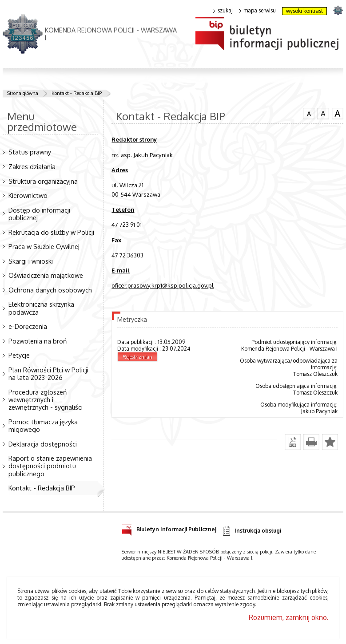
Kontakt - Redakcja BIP (77, 93)
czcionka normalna (309, 113)
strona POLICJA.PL (338, 10)
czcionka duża (338, 114)
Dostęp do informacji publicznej (39, 214)
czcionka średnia (323, 113)
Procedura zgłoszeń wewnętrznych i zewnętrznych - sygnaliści (46, 399)
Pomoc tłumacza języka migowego (43, 425)
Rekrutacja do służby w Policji (51, 232)
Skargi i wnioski (31, 261)
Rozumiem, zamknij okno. (289, 617)
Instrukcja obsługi (251, 531)
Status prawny (30, 152)
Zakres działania (32, 166)
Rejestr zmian (137, 357)
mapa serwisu (257, 11)
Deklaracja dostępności (43, 444)
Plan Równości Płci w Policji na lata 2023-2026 (48, 373)
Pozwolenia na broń (38, 341)
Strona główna (23, 93)
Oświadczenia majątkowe (46, 275)
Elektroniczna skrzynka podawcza (41, 308)
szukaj (223, 11)
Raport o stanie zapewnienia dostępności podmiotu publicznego (50, 466)
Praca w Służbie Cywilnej (44, 246)
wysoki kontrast (304, 11)
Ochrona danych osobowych (50, 290)
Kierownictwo (28, 195)
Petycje (19, 355)
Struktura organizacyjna (43, 181)
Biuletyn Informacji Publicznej (169, 528)
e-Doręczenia (28, 326)
